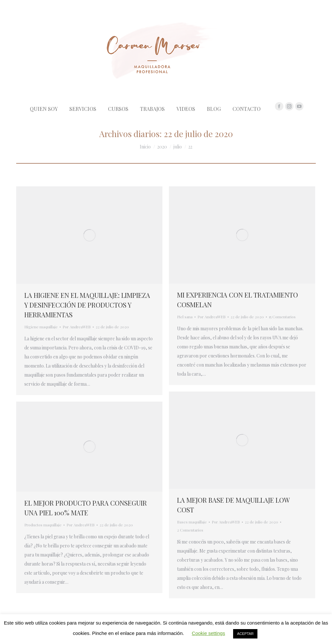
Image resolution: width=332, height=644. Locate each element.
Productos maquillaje (43, 525)
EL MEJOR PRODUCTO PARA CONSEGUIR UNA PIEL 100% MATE (86, 508)
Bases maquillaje (192, 522)
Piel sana (185, 317)
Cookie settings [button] (209, 633)
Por (77, 327)
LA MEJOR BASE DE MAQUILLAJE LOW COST (233, 505)
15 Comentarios (282, 317)
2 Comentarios (190, 530)
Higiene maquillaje (41, 327)
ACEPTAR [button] (245, 634)
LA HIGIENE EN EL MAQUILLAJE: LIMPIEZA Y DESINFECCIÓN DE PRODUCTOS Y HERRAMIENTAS (87, 305)
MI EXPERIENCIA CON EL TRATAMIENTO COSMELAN (237, 300)
